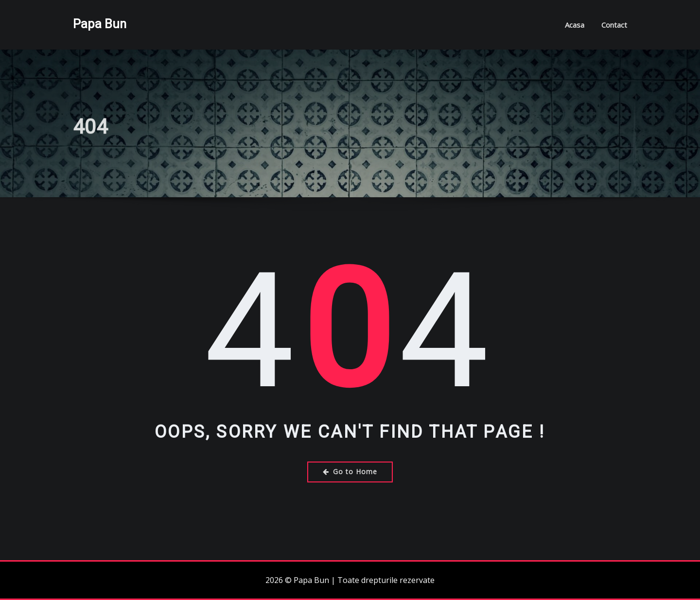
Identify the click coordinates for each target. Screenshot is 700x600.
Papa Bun (100, 24)
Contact (614, 25)
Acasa (575, 25)
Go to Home (350, 471)
